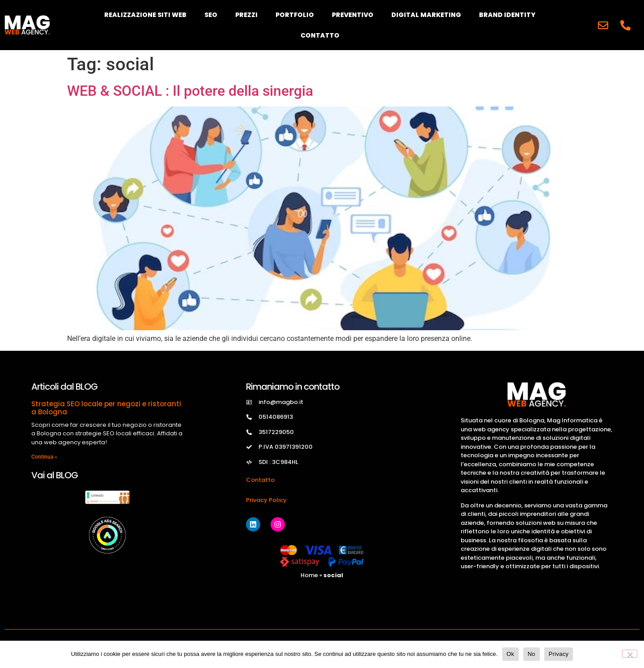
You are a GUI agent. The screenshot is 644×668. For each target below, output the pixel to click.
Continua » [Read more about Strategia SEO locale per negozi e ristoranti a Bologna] (44, 457)
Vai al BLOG (55, 475)
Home (309, 575)
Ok (511, 654)
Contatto (320, 35)
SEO (211, 15)
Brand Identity (507, 15)
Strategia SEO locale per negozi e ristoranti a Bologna (106, 408)
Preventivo (353, 15)
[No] (630, 654)
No (532, 654)
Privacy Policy (266, 500)
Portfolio (295, 15)
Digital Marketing (426, 15)
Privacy (559, 654)
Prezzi (246, 15)
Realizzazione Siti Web (145, 15)
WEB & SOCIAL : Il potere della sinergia (190, 91)
